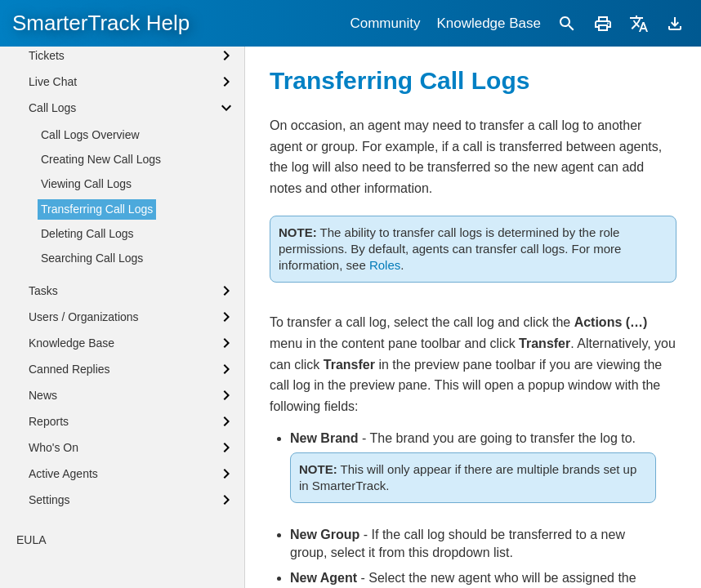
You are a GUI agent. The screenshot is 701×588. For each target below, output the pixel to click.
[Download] (675, 23)
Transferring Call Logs (97, 317)
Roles (385, 265)
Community (385, 23)
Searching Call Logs (92, 366)
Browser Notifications (83, 83)
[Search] (567, 23)
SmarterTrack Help (101, 23)
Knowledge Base (489, 23)
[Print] (603, 23)
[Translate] (639, 23)
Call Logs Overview (90, 243)
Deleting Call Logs (87, 341)
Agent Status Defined (83, 56)
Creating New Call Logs (101, 267)
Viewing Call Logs (86, 292)
